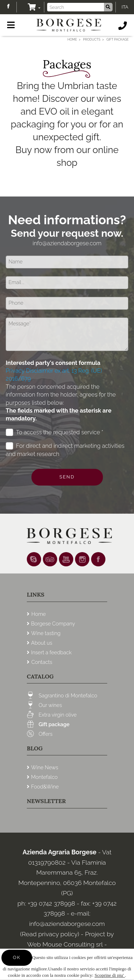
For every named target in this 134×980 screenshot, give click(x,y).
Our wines (50, 705)
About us (42, 643)
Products (92, 40)
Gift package (54, 724)
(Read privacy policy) (50, 934)
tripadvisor (50, 559)
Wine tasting (46, 633)
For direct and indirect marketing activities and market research (65, 450)
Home (72, 40)
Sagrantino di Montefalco (68, 695)
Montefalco (44, 777)
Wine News (45, 767)
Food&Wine (45, 787)
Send (67, 477)
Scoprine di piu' (110, 975)
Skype (34, 559)
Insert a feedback (51, 652)
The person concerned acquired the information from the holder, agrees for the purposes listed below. (61, 403)
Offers (46, 734)
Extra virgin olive (58, 715)
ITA (125, 7)
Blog (35, 748)
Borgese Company (53, 623)
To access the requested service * (54, 432)
